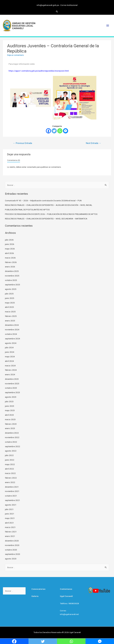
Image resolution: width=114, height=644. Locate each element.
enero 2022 (10, 482)
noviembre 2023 (12, 383)
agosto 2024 (11, 343)
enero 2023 (10, 428)
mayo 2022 (10, 464)
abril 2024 (9, 361)
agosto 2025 (11, 289)
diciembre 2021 (12, 487)
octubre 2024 (11, 334)
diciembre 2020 (12, 541)
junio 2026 (10, 244)
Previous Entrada (23, 143)
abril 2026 (9, 253)
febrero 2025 (11, 316)
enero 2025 (10, 320)
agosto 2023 (11, 397)
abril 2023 (9, 415)
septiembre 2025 (12, 284)
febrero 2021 (11, 531)
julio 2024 (9, 347)
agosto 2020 (11, 558)
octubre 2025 (11, 280)
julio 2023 (9, 401)
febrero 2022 (11, 478)
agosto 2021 (11, 505)
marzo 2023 (10, 419)
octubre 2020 (11, 549)
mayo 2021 (10, 518)
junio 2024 (10, 352)
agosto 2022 (11, 451)
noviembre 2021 (12, 491)
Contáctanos (66, 589)
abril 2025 (9, 307)
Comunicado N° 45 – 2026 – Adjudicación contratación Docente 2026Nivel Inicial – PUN (43, 200)
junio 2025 (10, 298)
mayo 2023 (10, 410)
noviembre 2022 (12, 437)
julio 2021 (9, 509)
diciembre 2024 (12, 325)
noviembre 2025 (12, 276)
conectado (32, 167)
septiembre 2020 (12, 554)
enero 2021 (10, 536)
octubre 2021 (11, 496)
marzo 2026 (10, 258)
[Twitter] (54, 131)
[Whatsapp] (60, 131)
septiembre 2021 (12, 500)
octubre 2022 (11, 442)
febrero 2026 (11, 262)
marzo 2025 (10, 311)
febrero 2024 (11, 370)
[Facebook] (48, 131)
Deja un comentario (15, 55)
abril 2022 (9, 469)
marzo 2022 (10, 473)
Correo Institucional (69, 5)
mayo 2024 (10, 356)
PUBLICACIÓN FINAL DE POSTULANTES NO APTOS (27, 209)
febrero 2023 (11, 424)
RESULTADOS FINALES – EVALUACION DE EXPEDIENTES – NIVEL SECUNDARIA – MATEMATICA (46, 218)
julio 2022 (9, 455)
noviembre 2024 (12, 329)
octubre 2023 (11, 388)
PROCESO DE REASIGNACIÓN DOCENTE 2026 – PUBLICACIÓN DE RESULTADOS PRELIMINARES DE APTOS (51, 214)
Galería (35, 596)
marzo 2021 (10, 527)
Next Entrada (93, 143)
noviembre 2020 (12, 545)
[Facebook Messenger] (66, 131)
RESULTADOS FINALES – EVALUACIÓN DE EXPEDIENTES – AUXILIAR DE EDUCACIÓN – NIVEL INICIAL (49, 205)
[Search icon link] (57, 11)
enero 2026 (10, 266)
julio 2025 (9, 293)
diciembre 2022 (12, 433)
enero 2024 (10, 374)
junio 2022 (10, 460)
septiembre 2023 (12, 392)
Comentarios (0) (14, 160)
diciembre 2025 (12, 271)
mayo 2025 (10, 302)
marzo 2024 (10, 365)
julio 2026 (9, 240)
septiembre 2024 (12, 338)
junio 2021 (10, 514)
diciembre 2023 (12, 379)
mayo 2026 (10, 249)
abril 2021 (9, 523)
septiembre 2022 (12, 446)
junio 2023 (10, 406)
